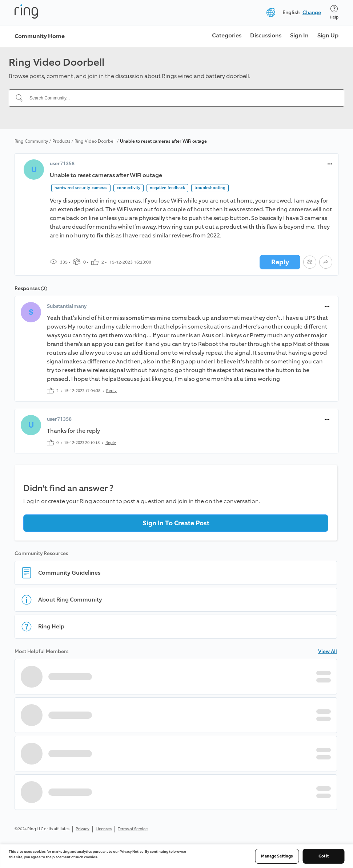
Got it (324, 856)
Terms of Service (133, 829)
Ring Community (31, 141)
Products (61, 141)
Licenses (104, 829)
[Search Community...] (181, 98)
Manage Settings (277, 856)
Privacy (83, 829)
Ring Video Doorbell (95, 141)
